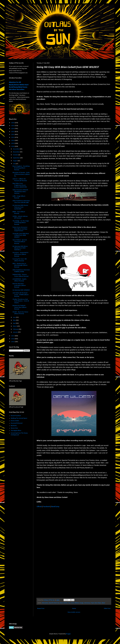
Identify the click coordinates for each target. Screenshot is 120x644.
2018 (13, 146)
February (16, 329)
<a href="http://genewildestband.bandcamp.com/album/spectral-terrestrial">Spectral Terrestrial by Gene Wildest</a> (56, 552)
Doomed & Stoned (17, 423)
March (15, 326)
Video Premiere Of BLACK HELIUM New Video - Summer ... (20, 192)
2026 (13, 123)
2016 (13, 339)
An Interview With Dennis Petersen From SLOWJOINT (20, 207)
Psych (92, 603)
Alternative (45, 603)
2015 (13, 342)
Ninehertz (14, 426)
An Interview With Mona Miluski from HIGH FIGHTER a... (20, 248)
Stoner (103, 603)
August (15, 161)
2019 (13, 143)
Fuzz (69, 603)
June (15, 317)
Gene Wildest (75, 603)
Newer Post (41, 608)
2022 (13, 135)
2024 (13, 129)
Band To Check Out (54, 603)
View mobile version (74, 612)
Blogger (68, 634)
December (16, 149)
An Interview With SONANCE (21, 290)
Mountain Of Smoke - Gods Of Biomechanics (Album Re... (21, 174)
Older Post (107, 608)
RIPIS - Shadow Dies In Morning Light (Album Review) (20, 265)
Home (74, 608)
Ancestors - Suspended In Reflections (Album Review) (20, 254)
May (15, 320)
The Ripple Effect (16, 431)
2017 (13, 336)
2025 (13, 126)
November (16, 152)
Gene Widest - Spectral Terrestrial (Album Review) (20, 242)
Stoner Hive (14, 428)
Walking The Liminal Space (19, 418)
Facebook (46, 507)
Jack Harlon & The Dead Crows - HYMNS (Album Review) (21, 295)
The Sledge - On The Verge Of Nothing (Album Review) (21, 223)
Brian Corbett (64, 603)
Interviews (87, 603)
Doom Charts (15, 421)
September (17, 158)
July (14, 164)
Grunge (82, 603)
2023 (13, 132)
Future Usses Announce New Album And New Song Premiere (20, 229)
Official (39, 507)
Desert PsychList (16, 416)
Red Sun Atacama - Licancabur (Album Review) (19, 285)
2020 (13, 140)
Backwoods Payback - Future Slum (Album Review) (20, 307)
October (16, 155)
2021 (13, 137)
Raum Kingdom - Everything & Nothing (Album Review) (21, 168)
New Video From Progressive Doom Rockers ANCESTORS (20, 185)
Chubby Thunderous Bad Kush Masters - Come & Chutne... (21, 301)
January (16, 332)
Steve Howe (98, 603)
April (15, 323)
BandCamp (55, 507)
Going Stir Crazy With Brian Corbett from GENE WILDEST (21, 235)
